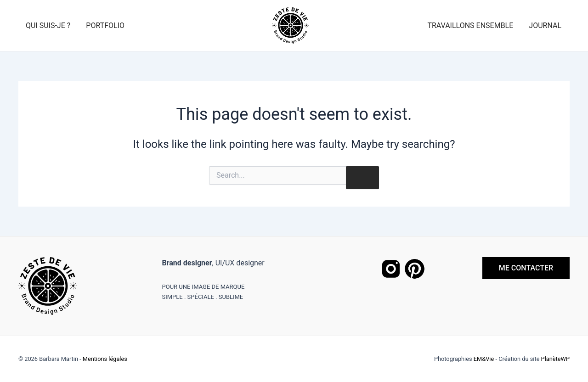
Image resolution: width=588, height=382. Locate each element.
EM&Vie (484, 359)
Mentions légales (105, 359)
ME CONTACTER (526, 268)
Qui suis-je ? (48, 25)
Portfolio (105, 25)
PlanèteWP (555, 359)
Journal (545, 25)
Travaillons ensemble (470, 25)
